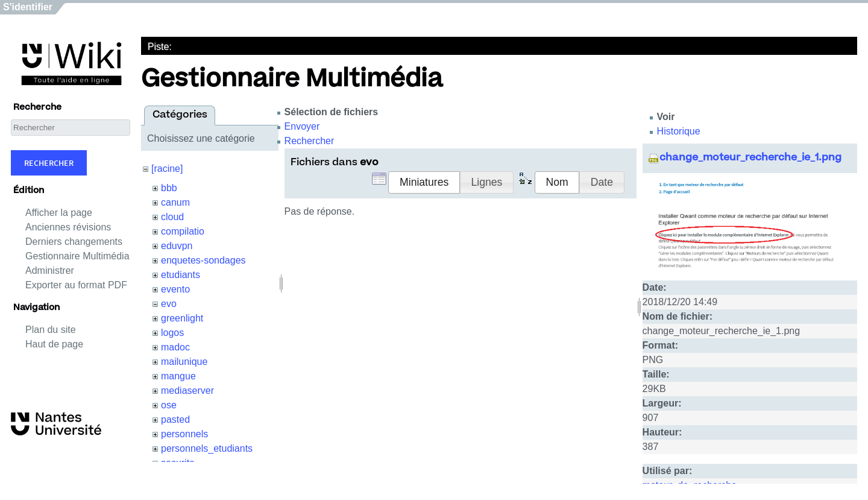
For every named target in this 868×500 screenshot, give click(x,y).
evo (169, 304)
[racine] (167, 169)
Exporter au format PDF (76, 285)
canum (175, 202)
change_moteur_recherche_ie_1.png (750, 158)
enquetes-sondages (203, 260)
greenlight (182, 318)
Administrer (50, 271)
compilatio (183, 231)
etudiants (181, 275)
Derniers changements (74, 242)
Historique (679, 131)
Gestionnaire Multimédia (77, 256)
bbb (169, 188)
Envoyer (302, 126)
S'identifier (28, 7)
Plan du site (51, 330)
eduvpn (177, 246)
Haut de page (54, 344)
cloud (172, 217)
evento (175, 289)
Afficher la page (59, 213)
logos (172, 333)
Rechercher (49, 163)
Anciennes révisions (68, 227)
